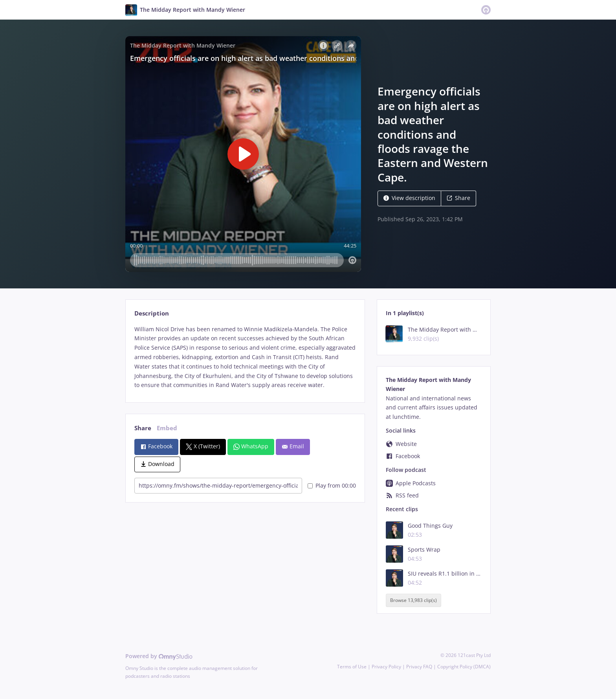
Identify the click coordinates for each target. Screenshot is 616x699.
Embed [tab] (167, 428)
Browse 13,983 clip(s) (413, 600)
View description (409, 198)
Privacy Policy (386, 667)
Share (458, 198)
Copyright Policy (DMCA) (464, 667)
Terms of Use (352, 667)
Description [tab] (152, 313)
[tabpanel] (245, 357)
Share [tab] (143, 428)
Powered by (159, 656)
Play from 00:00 (332, 485)
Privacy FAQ (419, 667)
